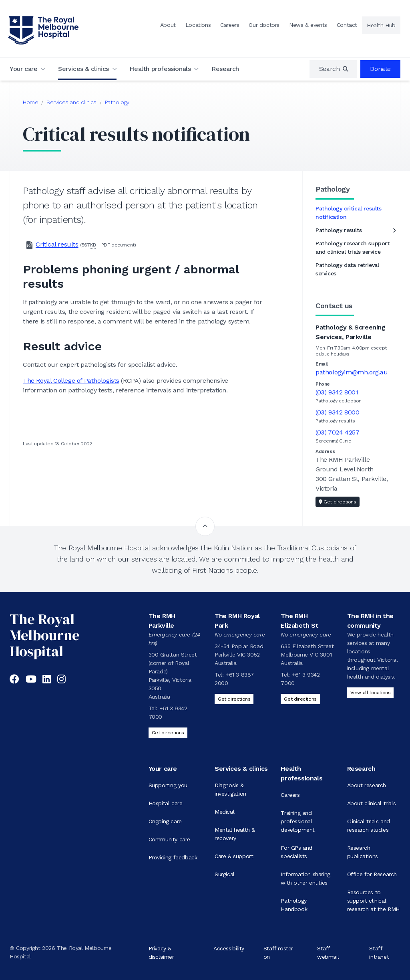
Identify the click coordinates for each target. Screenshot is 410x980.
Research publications (363, 852)
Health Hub (381, 25)
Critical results (57, 244)
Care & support (234, 856)
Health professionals (160, 69)
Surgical (225, 874)
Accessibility (229, 948)
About (168, 25)
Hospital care (166, 803)
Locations (198, 25)
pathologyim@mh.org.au (352, 372)
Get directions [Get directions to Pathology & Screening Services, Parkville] (338, 502)
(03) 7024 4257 (337, 432)
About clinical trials (372, 803)
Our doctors (264, 25)
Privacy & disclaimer (161, 952)
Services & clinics (83, 69)
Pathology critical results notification (349, 213)
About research (367, 785)
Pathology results (339, 230)
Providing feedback (173, 857)
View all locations (371, 693)
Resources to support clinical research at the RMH (373, 901)
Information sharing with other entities (305, 878)
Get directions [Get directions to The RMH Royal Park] (234, 699)
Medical (224, 812)
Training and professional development (298, 821)
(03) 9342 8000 (337, 412)
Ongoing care (165, 821)
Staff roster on (278, 952)
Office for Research (372, 874)
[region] (334, 69)
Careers (230, 25)
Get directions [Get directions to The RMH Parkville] (168, 733)
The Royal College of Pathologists (71, 381)
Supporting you (168, 785)
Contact (347, 25)
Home (30, 102)
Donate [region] (380, 69)
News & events (308, 25)
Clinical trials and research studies (369, 825)
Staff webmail (328, 952)
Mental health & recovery (235, 834)
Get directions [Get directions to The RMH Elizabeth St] (300, 699)
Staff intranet (379, 952)
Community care (169, 839)
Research (225, 69)
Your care (23, 69)
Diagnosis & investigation (230, 789)
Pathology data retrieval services (347, 269)
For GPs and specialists (296, 852)
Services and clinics (71, 102)
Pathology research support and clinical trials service (353, 248)
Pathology (117, 102)
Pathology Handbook (294, 905)
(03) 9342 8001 (337, 392)
